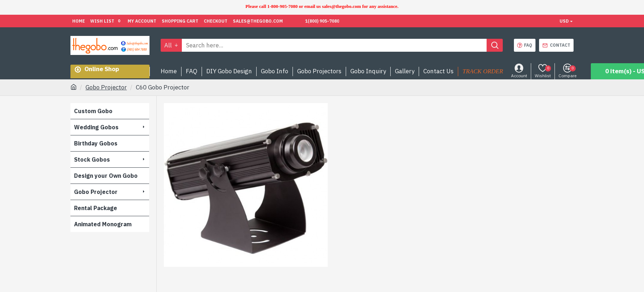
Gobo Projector (106, 87)
